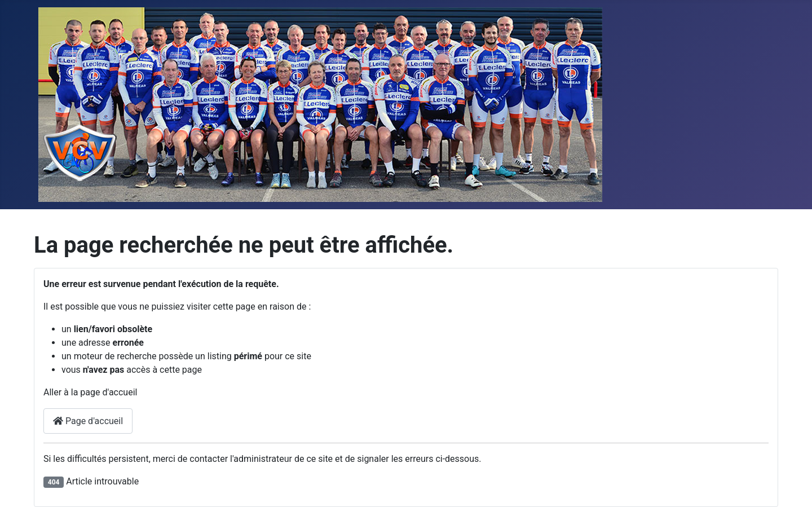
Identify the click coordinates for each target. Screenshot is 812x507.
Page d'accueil (88, 421)
